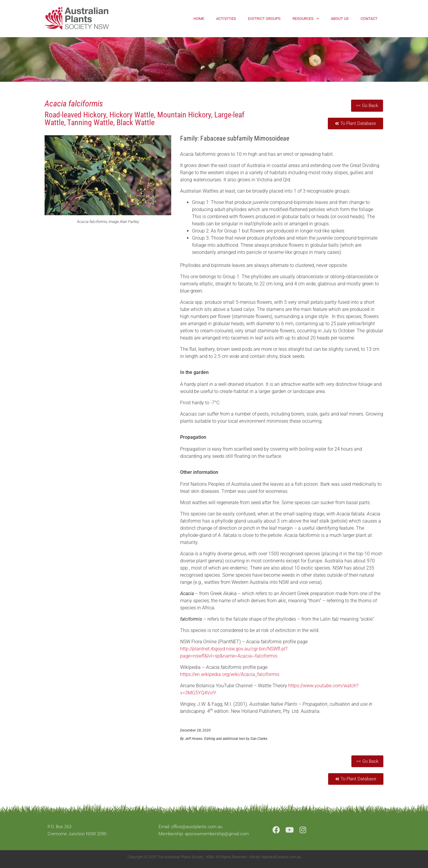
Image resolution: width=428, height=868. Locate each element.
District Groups (264, 19)
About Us (340, 19)
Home (199, 19)
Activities (226, 19)
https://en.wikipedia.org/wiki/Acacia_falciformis (230, 674)
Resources (306, 19)
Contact (369, 19)
